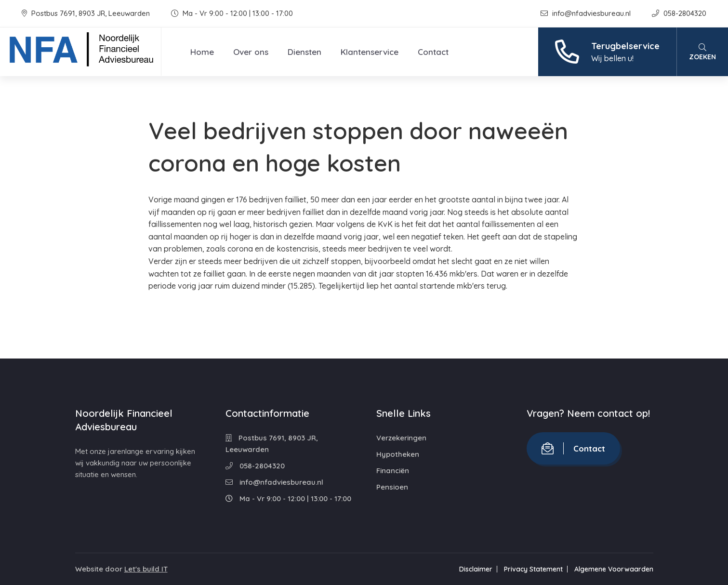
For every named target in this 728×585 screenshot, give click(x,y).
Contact (433, 52)
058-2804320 (679, 13)
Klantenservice (370, 52)
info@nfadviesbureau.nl (587, 13)
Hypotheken (398, 454)
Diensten (304, 52)
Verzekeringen (401, 438)
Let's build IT (146, 569)
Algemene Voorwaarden (614, 569)
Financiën (393, 471)
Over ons (251, 52)
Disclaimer (476, 569)
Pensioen (392, 487)
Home (202, 52)
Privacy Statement (533, 569)
